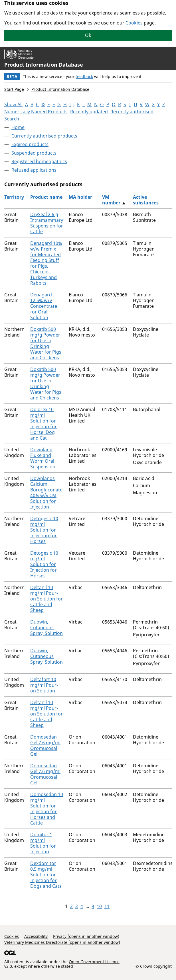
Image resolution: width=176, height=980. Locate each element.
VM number (112, 200)
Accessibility (36, 936)
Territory (14, 197)
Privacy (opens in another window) (86, 936)
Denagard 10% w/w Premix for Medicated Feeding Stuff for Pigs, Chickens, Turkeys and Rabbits (46, 263)
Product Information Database (44, 65)
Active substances (146, 200)
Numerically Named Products (36, 112)
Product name (46, 197)
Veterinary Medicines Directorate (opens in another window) (62, 942)
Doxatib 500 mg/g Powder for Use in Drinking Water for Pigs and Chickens (46, 343)
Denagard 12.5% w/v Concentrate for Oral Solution (44, 306)
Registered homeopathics (39, 161)
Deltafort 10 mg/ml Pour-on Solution (44, 685)
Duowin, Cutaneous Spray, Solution (46, 628)
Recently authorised (132, 112)
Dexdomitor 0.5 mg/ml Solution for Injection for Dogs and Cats (46, 875)
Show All (13, 104)
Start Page (14, 89)
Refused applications (34, 170)
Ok (88, 35)
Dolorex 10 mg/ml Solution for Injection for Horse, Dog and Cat (44, 424)
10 (99, 906)
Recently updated (89, 112)
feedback (84, 76)
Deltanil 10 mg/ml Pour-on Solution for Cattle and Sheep (46, 599)
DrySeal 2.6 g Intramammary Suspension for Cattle (47, 223)
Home (18, 127)
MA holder (80, 197)
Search (12, 119)
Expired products (30, 144)
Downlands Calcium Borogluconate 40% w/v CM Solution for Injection (46, 493)
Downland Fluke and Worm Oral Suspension (43, 458)
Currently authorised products (44, 136)
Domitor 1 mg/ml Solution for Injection (43, 843)
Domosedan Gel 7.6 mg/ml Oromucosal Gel (45, 745)
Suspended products (34, 153)
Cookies (134, 23)
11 (107, 906)
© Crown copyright (154, 966)
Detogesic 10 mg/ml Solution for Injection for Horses (44, 530)
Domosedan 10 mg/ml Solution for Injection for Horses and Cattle (47, 809)
